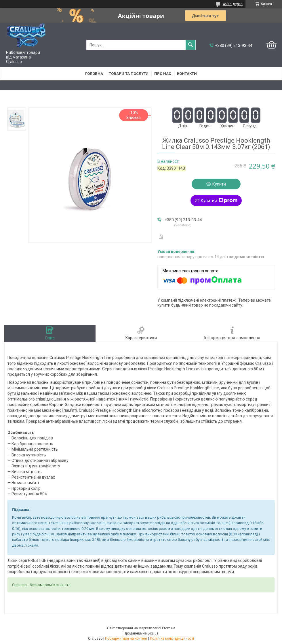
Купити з (219, 201)
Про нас (163, 74)
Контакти (187, 74)
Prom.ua (169, 628)
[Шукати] (190, 45)
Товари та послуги (129, 74)
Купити (219, 184)
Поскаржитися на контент (126, 639)
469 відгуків (233, 4)
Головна (94, 74)
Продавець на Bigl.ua (141, 633)
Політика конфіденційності (172, 639)
